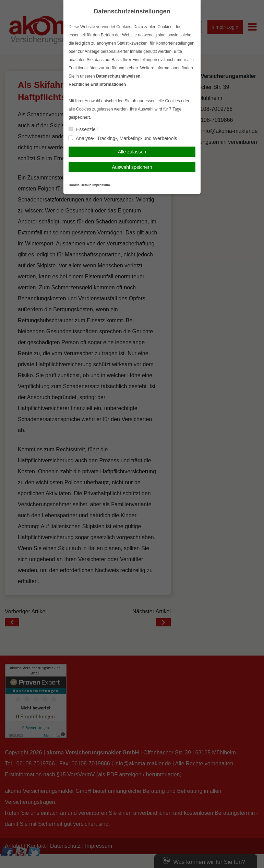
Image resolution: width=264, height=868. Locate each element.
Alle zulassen (132, 152)
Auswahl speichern (132, 167)
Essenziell (83, 129)
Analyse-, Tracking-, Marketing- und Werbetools (123, 138)
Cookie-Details (80, 185)
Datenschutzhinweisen (118, 76)
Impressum (101, 185)
